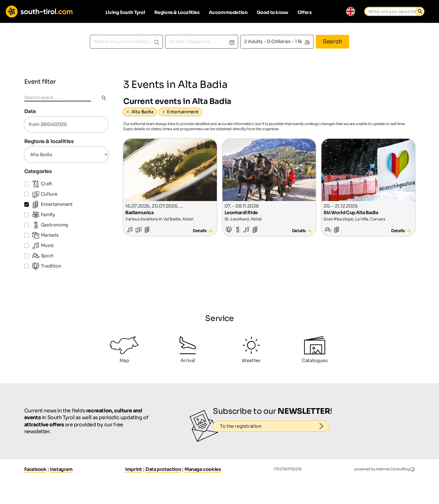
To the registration (275, 426)
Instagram (61, 469)
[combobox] (126, 42)
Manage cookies (203, 469)
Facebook (35, 469)
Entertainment (183, 112)
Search (332, 42)
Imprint (133, 469)
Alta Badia (142, 112)
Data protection (163, 469)
